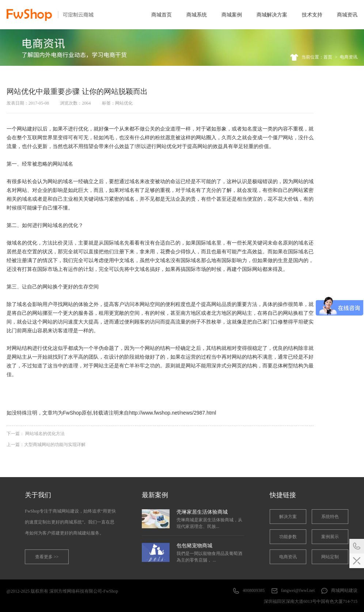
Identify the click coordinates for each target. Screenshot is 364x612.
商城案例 (232, 15)
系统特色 (330, 517)
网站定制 (330, 557)
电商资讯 (349, 57)
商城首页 (162, 15)
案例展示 (330, 537)
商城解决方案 (272, 15)
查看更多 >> (47, 557)
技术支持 (312, 15)
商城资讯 (347, 15)
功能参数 (288, 537)
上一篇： (46, 445)
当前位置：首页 (317, 57)
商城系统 (197, 15)
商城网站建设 (344, 590)
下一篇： (36, 434)
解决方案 (288, 517)
